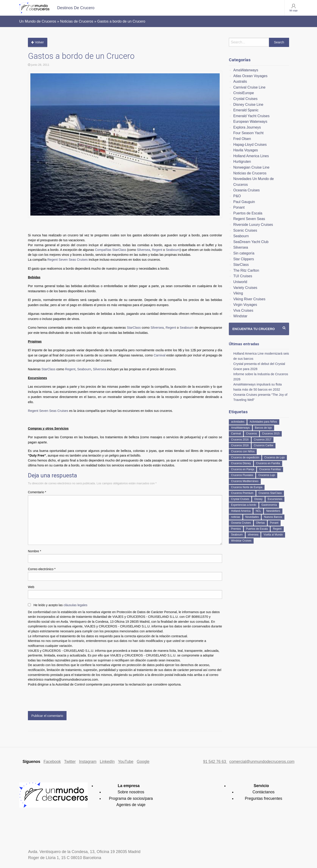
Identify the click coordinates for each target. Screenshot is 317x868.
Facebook (52, 762)
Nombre (34, 551)
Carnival (160, 355)
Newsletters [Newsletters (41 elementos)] (273, 511)
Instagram (88, 762)
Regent (157, 250)
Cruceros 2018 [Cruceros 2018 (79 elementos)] (240, 445)
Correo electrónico (42, 569)
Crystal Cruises (245, 99)
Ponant (239, 207)
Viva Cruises (243, 310)
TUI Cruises (243, 276)
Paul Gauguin (244, 202)
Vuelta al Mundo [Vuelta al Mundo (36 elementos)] (273, 535)
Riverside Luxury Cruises (253, 225)
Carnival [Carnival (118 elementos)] (236, 434)
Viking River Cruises (249, 299)
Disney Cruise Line (248, 105)
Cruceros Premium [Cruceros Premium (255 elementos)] (242, 493)
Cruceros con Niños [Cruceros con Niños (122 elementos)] (243, 451)
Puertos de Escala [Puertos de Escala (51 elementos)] (257, 529)
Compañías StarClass (111, 250)
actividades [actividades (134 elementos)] (238, 422)
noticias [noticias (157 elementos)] (236, 517)
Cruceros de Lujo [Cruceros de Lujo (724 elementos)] (274, 457)
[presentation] (62, 698)
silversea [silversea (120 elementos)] (253, 535)
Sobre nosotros (131, 792)
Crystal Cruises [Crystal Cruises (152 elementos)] (240, 499)
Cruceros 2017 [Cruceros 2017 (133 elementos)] (263, 440)
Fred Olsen (242, 139)
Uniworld (240, 282)
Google (143, 762)
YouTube (126, 762)
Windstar (240, 316)
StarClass (134, 328)
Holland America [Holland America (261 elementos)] (241, 511)
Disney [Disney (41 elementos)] (258, 499)
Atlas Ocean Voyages (250, 76)
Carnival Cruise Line (249, 87)
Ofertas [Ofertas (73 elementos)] (260, 523)
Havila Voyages (246, 150)
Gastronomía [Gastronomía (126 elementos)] (269, 505)
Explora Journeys (247, 127)
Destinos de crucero (76, 8)
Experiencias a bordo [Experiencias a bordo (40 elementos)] (244, 505)
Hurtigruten (242, 162)
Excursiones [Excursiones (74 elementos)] (275, 499)
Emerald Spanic (246, 110)
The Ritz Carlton (246, 270)
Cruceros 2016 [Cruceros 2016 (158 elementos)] (240, 440)
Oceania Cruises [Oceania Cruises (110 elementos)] (241, 523)
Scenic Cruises (245, 230)
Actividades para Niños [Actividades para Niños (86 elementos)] (263, 422)
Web (31, 587)
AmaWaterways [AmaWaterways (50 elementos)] (240, 428)
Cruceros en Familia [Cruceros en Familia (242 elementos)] (268, 463)
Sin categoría (244, 253)
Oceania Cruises (246, 190)
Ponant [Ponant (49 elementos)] (274, 523)
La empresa (129, 786)
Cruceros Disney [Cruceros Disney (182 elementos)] (241, 463)
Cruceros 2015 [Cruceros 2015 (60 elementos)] (271, 434)
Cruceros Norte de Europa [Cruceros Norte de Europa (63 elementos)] (247, 487)
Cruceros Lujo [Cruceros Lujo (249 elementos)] (267, 475)
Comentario (37, 492)
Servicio (261, 786)
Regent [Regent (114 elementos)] (277, 529)
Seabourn (173, 250)
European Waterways (250, 122)
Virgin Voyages (245, 305)
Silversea (143, 250)
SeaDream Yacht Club (251, 242)
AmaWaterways (246, 70)
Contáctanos (264, 792)
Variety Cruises (245, 288)
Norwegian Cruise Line (251, 167)
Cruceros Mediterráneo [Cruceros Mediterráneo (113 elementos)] (245, 481)
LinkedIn (107, 762)
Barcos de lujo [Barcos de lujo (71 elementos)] (263, 428)
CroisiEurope (244, 93)
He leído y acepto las (60, 605)
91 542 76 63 (215, 762)
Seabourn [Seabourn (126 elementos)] (237, 535)
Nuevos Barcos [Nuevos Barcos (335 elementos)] (273, 517)
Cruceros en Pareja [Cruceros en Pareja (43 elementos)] (243, 469)
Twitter (70, 762)
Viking (238, 293)
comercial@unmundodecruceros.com (262, 762)
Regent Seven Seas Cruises (68, 260)
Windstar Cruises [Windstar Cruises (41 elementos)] (241, 541)
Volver (38, 42)
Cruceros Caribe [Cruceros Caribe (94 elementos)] (264, 445)
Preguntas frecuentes (264, 798)
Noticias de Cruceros (250, 173)
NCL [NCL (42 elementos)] (258, 511)
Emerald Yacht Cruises (251, 116)
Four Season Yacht (248, 133)
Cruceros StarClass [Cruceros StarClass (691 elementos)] (270, 493)
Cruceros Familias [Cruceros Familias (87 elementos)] (270, 469)
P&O (237, 196)
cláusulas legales (76, 605)
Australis (240, 82)
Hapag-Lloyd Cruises (250, 145)
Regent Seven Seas (249, 219)
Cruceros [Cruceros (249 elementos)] (251, 434)
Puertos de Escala (248, 213)
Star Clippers (244, 259)
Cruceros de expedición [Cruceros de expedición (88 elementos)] (245, 457)
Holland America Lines (251, 156)
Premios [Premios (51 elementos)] (236, 529)
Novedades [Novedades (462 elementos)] (252, 517)
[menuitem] (76, 8)
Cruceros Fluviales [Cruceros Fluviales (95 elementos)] (242, 475)
